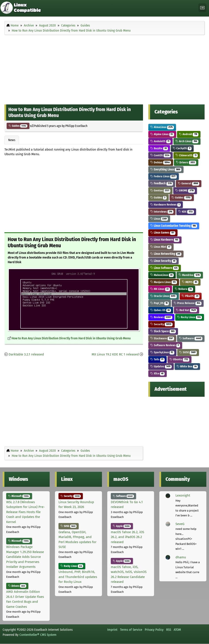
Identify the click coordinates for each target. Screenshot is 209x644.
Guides (18, 126)
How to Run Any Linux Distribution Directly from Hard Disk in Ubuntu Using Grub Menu (71, 338)
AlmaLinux (162, 127)
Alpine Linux (162, 134)
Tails (158, 359)
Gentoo (160, 190)
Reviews (161, 317)
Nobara (184, 289)
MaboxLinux (162, 275)
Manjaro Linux (164, 282)
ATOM (177, 630)
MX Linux (160, 289)
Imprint (112, 630)
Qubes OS (161, 310)
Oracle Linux (164, 296)
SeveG (180, 524)
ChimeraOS (187, 155)
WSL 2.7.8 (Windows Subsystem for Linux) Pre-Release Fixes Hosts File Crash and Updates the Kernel (25, 512)
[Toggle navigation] (202, 8)
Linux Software (165, 268)
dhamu (181, 557)
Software (191, 338)
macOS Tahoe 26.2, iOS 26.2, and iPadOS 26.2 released (127, 537)
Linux (159, 219)
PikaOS (191, 296)
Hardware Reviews (166, 205)
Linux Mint (161, 247)
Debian (161, 162)
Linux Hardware (165, 240)
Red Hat (186, 310)
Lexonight (183, 495)
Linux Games (163, 233)
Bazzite (159, 148)
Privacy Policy (154, 630)
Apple (122, 526)
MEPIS (190, 282)
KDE (186, 212)
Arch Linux (187, 141)
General (189, 183)
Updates (161, 366)
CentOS (161, 155)
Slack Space (163, 331)
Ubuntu (179, 359)
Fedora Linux (164, 176)
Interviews (162, 212)
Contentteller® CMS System (38, 635)
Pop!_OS (160, 303)
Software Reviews (165, 345)
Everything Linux (166, 169)
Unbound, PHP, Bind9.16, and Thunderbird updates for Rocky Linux (78, 577)
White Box (187, 366)
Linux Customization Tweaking (174, 226)
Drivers (186, 162)
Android (189, 134)
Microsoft (19, 496)
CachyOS (182, 148)
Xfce (158, 373)
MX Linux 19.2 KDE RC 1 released (115, 354)
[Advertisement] (104, 69)
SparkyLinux (162, 352)
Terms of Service (131, 630)
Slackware (162, 338)
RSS (169, 630)
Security (162, 324)
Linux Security (164, 261)
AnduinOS (161, 141)
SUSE (188, 352)
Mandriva (190, 275)
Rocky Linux (190, 317)
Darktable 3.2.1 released (26, 354)
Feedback (162, 183)
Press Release (188, 303)
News (12, 140)
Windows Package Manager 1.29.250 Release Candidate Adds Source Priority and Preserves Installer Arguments (25, 557)
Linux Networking (166, 254)
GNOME (185, 190)
